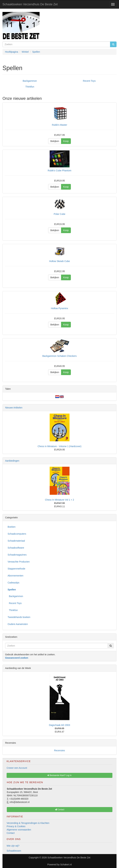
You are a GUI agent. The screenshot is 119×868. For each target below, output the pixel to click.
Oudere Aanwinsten (18, 624)
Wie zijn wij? (13, 846)
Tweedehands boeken (19, 617)
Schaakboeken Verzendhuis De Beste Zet (30, 4)
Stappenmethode (16, 569)
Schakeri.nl (66, 865)
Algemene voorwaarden (19, 830)
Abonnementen (15, 576)
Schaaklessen (14, 851)
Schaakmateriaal (16, 541)
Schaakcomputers (17, 534)
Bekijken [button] (55, 141)
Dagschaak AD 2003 (60, 725)
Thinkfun (30, 87)
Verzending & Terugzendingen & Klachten (28, 823)
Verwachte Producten (19, 562)
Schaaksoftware (16, 548)
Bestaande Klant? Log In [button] (59, 775)
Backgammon (30, 81)
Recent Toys (89, 81)
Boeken (12, 527)
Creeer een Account (17, 768)
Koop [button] (66, 141)
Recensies (59, 750)
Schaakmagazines (17, 555)
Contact (11, 833)
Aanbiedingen (12, 461)
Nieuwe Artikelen (14, 408)
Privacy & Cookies (16, 826)
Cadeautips (13, 583)
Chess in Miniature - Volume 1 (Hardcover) (59, 446)
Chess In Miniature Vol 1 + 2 (60, 500)
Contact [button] (60, 810)
